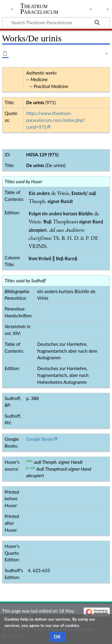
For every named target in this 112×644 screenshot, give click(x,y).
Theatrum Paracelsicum (39, 9)
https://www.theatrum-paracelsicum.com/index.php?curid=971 (55, 120)
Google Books (40, 439)
